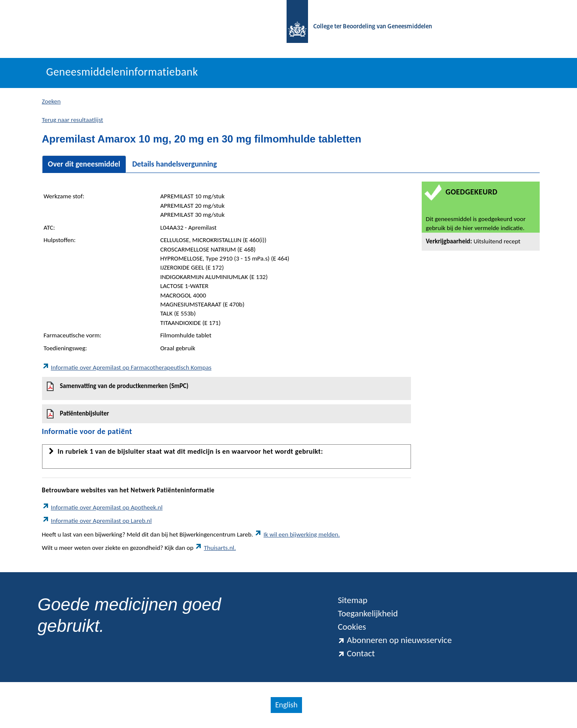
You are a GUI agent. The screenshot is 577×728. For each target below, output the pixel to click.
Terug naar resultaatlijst (73, 120)
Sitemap (352, 600)
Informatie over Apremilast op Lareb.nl (97, 521)
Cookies (352, 627)
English (286, 705)
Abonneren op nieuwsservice (395, 640)
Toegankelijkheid (368, 613)
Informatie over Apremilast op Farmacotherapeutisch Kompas (127, 367)
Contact (356, 653)
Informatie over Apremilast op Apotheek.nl (102, 507)
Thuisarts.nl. (215, 548)
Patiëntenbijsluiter (78, 414)
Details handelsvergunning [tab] (174, 164)
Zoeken (51, 101)
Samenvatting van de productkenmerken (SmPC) (118, 386)
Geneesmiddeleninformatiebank (122, 72)
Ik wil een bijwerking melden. (297, 534)
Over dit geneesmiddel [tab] (84, 164)
